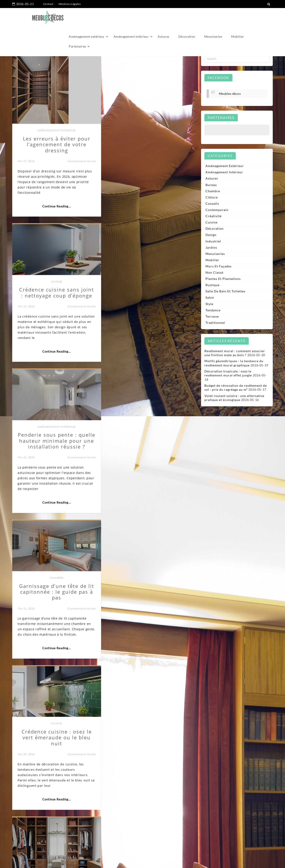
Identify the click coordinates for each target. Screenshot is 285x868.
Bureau (56, 738)
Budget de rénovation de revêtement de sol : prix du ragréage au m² (236, 388)
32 (181, 833)
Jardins (211, 248)
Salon (210, 298)
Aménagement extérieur (87, 17)
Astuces (164, 17)
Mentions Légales (70, 4)
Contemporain (217, 210)
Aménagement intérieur (131, 17)
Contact (48, 4)
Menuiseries (213, 17)
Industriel (213, 241)
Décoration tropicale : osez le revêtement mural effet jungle (228, 374)
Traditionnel (215, 323)
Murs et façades (219, 266)
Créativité (214, 216)
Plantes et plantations (223, 279)
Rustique (213, 285)
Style (209, 304)
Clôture (212, 197)
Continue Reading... (56, 206)
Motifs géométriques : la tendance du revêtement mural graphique (234, 364)
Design (211, 235)
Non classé (214, 273)
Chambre (151, 281)
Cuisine (151, 109)
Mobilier (238, 17)
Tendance (213, 311)
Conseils (212, 204)
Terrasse (212, 317)
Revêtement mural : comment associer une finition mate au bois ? (235, 353)
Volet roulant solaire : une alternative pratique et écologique (234, 398)
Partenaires (77, 27)
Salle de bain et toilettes (225, 292)
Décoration (187, 17)
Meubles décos (230, 94)
